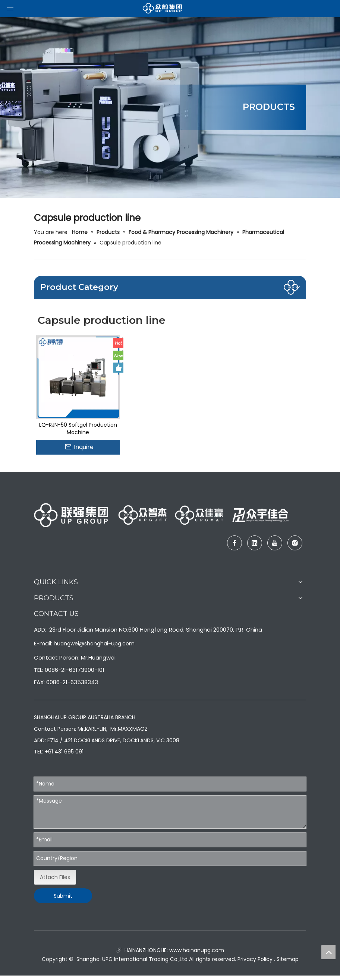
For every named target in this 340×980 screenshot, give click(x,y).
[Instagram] (295, 543)
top (328, 952)
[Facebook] (234, 543)
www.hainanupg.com (196, 950)
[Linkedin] (255, 543)
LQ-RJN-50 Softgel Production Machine (78, 429)
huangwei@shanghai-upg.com (94, 644)
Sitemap (288, 959)
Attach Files (55, 877)
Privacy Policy (255, 959)
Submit (63, 896)
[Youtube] (275, 543)
